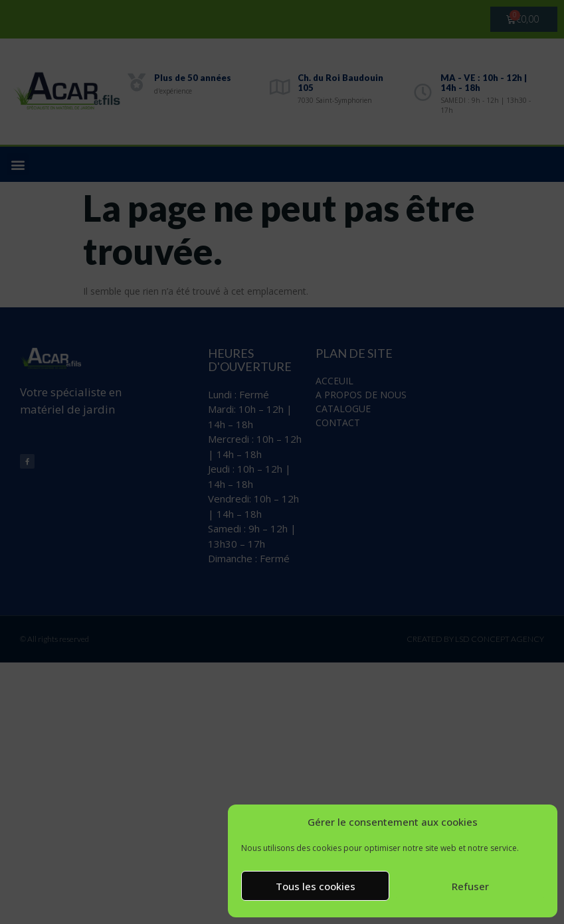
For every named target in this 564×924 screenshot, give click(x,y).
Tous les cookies (316, 886)
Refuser (470, 886)
